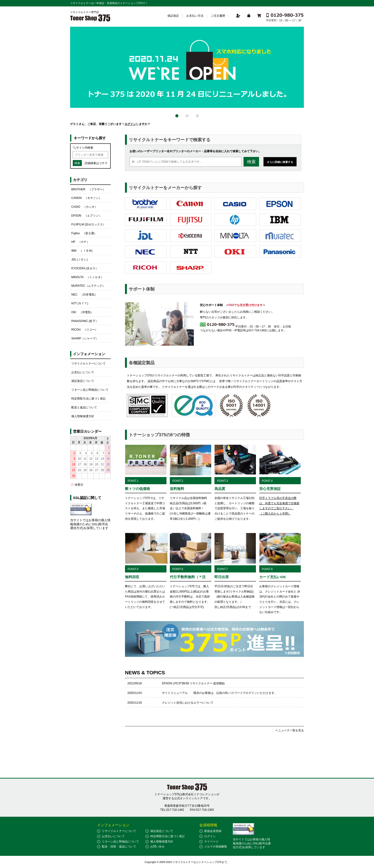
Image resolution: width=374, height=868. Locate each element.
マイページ (211, 842)
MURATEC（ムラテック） (88, 286)
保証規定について (83, 381)
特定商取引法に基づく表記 (88, 399)
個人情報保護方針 (83, 416)
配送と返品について (84, 407)
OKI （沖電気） (82, 312)
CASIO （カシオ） (84, 207)
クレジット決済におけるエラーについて (188, 703)
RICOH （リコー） (85, 330)
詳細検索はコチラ (96, 163)
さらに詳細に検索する (280, 162)
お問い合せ (157, 847)
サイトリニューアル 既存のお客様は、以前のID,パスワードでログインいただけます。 (220, 693)
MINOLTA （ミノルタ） (87, 277)
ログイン (130, 124)
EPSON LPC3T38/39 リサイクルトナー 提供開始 (193, 683)
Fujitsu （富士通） (84, 233)
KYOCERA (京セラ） (85, 268)
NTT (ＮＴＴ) (80, 303)
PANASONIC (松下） (85, 321)
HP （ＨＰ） (80, 242)
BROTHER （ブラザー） (88, 189)
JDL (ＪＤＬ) (79, 260)
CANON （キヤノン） (86, 198)
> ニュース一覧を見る (290, 730)
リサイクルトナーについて (88, 364)
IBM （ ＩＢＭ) (82, 251)
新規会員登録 (213, 831)
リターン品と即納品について (90, 390)
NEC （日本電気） (84, 295)
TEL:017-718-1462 (172, 810)
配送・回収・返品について (119, 847)
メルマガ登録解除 (216, 847)
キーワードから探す (90, 138)
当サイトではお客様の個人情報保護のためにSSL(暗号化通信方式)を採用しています (90, 524)
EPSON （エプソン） (86, 216)
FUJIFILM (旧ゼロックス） (88, 224)
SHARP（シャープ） (85, 338)
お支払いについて (83, 372)
